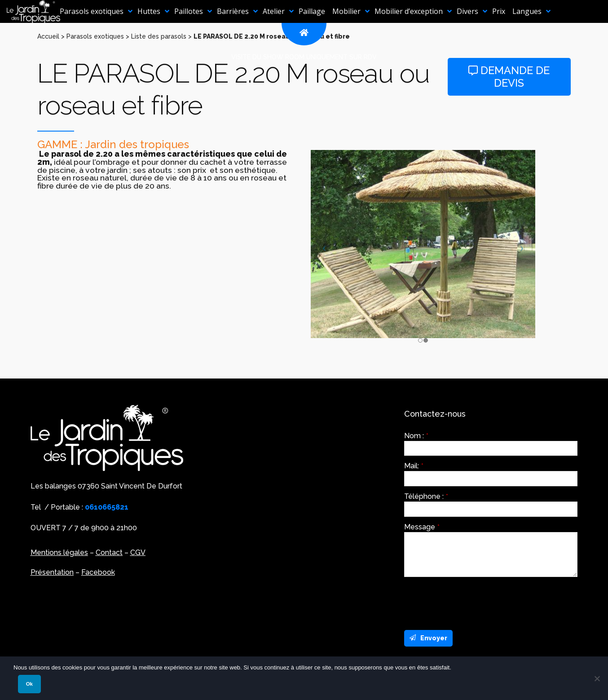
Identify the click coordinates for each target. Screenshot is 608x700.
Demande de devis (509, 77)
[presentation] (472, 601)
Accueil (48, 36)
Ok (29, 684)
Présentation (52, 572)
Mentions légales (59, 553)
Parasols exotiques (95, 36)
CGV (138, 553)
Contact (109, 553)
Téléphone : (426, 497)
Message (422, 527)
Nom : (416, 436)
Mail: (414, 466)
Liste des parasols (159, 36)
